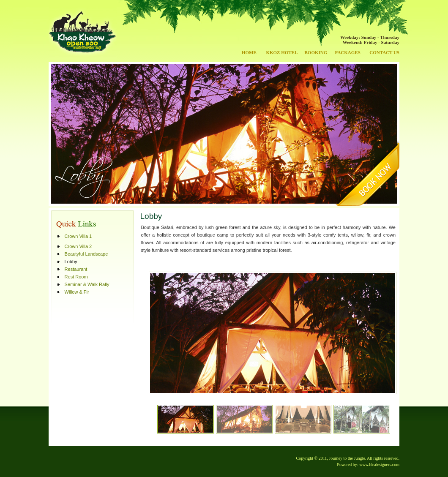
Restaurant (76, 269)
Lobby (71, 262)
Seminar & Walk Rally (87, 284)
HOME (249, 52)
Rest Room (76, 277)
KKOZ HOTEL (282, 52)
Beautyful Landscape (86, 254)
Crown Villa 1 (78, 236)
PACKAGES (347, 52)
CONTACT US (384, 52)
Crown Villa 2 (78, 246)
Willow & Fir (77, 292)
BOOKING (316, 52)
